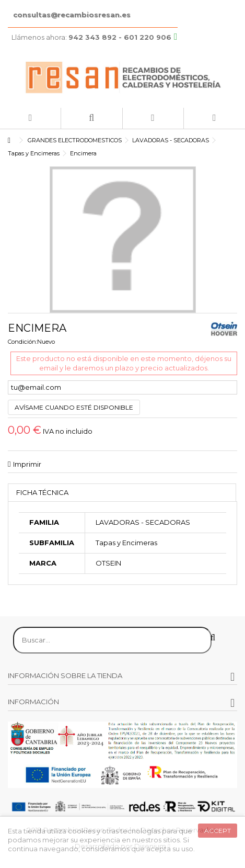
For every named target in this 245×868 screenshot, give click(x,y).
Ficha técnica (42, 492)
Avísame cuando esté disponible (74, 407)
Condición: (22, 342)
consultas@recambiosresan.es (72, 15)
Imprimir (27, 464)
